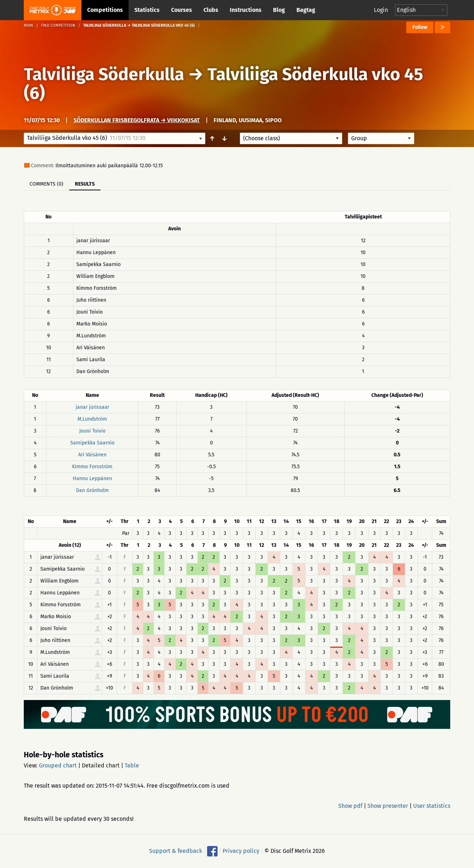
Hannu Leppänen (92, 479)
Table (132, 765)
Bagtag (306, 10)
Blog (279, 10)
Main (28, 25)
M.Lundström (92, 419)
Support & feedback (176, 851)
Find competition (58, 25)
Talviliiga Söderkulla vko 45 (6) (223, 84)
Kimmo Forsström (92, 467)
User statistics (432, 806)
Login (381, 10)
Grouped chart (58, 765)
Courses (182, 10)
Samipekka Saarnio (92, 443)
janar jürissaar (92, 407)
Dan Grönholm (92, 490)
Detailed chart (101, 765)
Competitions (105, 10)
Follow (420, 27)
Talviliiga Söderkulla (104, 74)
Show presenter (388, 806)
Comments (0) (46, 184)
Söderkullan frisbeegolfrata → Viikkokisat (137, 120)
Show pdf (350, 806)
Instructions (246, 10)
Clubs (211, 10)
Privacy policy (241, 851)
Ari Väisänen (92, 455)
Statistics (147, 10)
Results (85, 184)
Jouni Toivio (92, 431)
